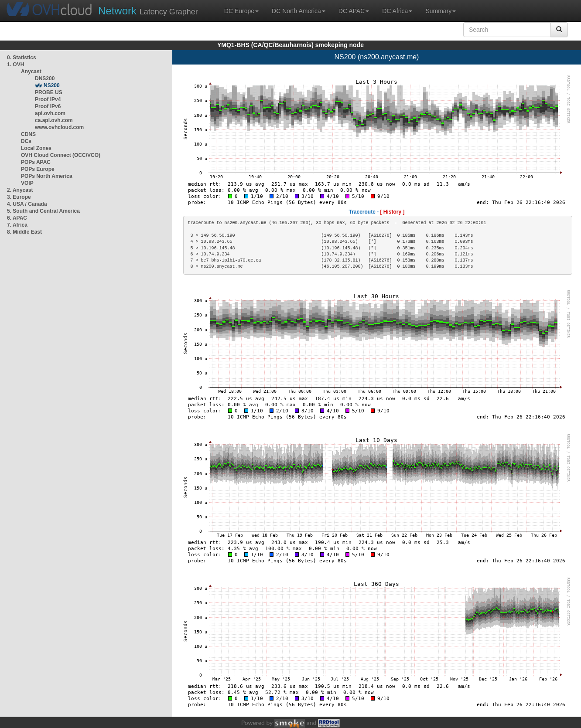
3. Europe (19, 197)
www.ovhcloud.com (59, 127)
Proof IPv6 (48, 106)
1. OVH (15, 65)
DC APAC (354, 11)
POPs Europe (38, 169)
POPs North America (47, 176)
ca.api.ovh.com (54, 120)
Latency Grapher (148, 11)
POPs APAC (36, 162)
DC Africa (397, 11)
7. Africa (17, 225)
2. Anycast (20, 190)
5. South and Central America (43, 211)
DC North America (299, 11)
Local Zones (36, 148)
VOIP (27, 183)
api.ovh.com (50, 113)
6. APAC (17, 218)
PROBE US (49, 92)
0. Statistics (22, 58)
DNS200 (45, 78)
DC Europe (241, 11)
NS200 (52, 85)
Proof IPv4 (48, 99)
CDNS (28, 134)
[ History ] (393, 212)
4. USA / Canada (27, 204)
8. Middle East (24, 232)
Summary (441, 11)
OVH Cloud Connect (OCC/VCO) (61, 155)
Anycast (31, 71)
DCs (26, 141)
